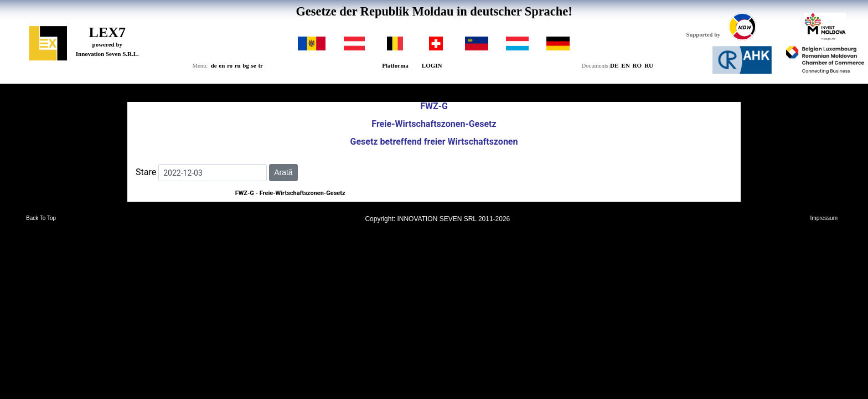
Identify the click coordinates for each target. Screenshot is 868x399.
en (222, 65)
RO (637, 65)
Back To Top (41, 218)
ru (238, 65)
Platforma (395, 65)
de (214, 65)
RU (649, 65)
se (254, 65)
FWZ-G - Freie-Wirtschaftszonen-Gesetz (290, 193)
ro (230, 65)
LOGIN (432, 65)
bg (246, 65)
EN (625, 65)
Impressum (824, 218)
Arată (283, 172)
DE (614, 65)
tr (260, 65)
